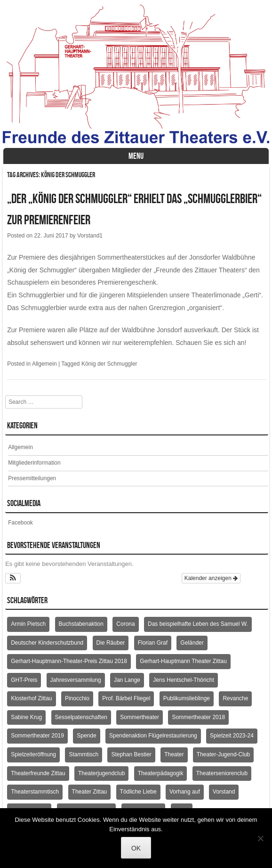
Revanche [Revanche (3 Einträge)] (235, 698)
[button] (13, 578)
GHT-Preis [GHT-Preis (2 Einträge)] (24, 680)
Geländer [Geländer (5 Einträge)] (192, 643)
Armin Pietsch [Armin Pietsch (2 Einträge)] (28, 624)
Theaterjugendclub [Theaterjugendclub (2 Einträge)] (101, 773)
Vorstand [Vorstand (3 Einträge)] (224, 792)
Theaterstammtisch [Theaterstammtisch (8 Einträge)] (35, 792)
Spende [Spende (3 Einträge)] (86, 736)
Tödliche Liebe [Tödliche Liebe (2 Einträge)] (138, 792)
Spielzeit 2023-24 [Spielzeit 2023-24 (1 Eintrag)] (232, 736)
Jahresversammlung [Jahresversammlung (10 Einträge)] (76, 680)
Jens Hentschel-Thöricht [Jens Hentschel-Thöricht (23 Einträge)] (183, 680)
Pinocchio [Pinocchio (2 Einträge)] (77, 698)
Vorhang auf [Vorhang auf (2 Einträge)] (185, 792)
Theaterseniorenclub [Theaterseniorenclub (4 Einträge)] (222, 773)
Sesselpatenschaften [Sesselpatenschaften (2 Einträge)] (81, 717)
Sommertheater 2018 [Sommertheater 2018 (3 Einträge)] (198, 717)
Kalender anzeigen (211, 578)
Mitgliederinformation (34, 463)
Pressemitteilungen (32, 478)
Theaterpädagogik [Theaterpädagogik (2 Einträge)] (161, 773)
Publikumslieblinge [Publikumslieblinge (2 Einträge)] (187, 698)
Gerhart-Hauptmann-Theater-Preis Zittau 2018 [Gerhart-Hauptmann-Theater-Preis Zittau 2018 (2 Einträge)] (69, 661)
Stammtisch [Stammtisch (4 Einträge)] (84, 754)
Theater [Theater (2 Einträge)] (174, 754)
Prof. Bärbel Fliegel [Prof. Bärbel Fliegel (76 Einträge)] (126, 698)
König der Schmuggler (109, 364)
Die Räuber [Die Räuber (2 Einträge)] (111, 643)
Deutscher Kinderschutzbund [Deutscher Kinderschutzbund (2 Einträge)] (47, 643)
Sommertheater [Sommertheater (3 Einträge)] (140, 717)
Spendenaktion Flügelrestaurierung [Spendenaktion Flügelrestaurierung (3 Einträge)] (153, 736)
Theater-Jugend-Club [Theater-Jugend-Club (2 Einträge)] (223, 754)
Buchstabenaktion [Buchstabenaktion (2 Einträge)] (81, 624)
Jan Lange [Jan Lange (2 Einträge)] (127, 680)
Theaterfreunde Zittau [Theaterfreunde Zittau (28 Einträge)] (38, 773)
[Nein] (260, 838)
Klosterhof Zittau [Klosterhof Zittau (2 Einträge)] (31, 698)
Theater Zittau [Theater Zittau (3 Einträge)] (90, 792)
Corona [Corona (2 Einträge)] (125, 624)
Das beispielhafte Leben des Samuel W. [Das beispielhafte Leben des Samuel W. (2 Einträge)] (198, 624)
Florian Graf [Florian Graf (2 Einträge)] (153, 643)
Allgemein (44, 364)
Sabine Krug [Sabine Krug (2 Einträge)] (26, 717)
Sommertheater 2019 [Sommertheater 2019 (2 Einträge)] (37, 736)
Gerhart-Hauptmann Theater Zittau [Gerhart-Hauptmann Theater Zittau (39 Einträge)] (183, 661)
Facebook (20, 523)
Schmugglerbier (41, 295)
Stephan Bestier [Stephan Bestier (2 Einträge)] (131, 754)
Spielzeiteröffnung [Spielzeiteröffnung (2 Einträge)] (33, 754)
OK (136, 848)
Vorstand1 (90, 236)
